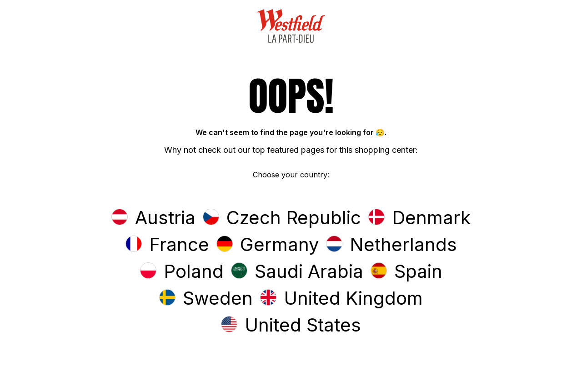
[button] (153, 219)
